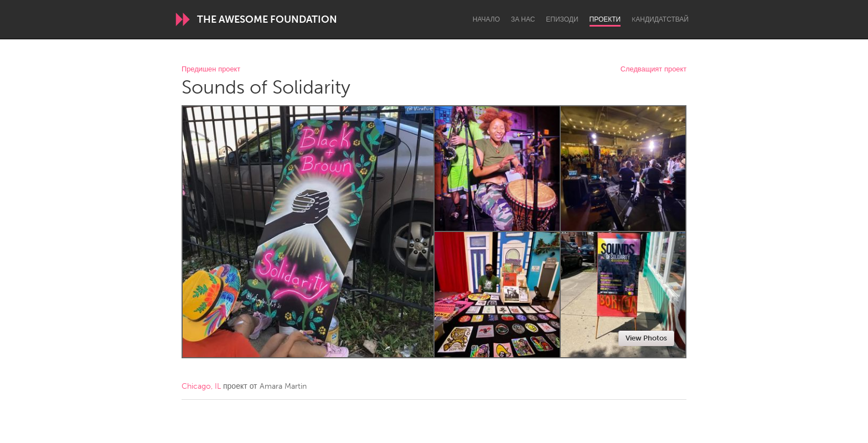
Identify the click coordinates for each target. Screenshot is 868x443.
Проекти (605, 19)
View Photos (646, 338)
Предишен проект (211, 69)
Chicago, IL (201, 386)
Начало (486, 19)
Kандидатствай (660, 19)
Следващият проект (653, 69)
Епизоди (562, 19)
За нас (523, 19)
